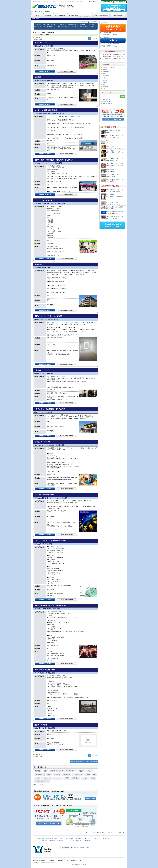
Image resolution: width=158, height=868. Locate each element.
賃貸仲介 (82, 771)
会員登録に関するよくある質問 (109, 34)
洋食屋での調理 (110, 146)
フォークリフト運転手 (69, 771)
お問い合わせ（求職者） (52, 838)
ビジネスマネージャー (42, 782)
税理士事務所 (54, 771)
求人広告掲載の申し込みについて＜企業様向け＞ (52, 840)
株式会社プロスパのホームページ (80, 848)
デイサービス (57, 778)
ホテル (87, 774)
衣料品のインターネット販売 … (115, 131)
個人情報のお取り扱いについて (84, 838)
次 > (96, 38)
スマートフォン (82, 865)
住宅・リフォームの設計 (113, 175)
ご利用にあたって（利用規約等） (102, 838)
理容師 (93, 778)
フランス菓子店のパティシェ (114, 151)
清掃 (45, 771)
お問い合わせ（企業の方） (67, 838)
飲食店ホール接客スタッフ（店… (115, 190)
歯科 (94, 774)
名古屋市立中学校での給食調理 (114, 207)
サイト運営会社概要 (39, 838)
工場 (104, 89)
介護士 (90, 771)
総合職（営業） (110, 170)
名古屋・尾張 (62, 7)
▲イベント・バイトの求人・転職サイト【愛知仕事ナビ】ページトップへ (105, 832)
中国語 (67, 778)
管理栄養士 (75, 778)
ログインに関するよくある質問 (109, 47)
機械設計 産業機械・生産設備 (114, 212)
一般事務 (57, 774)
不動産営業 (67, 774)
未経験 (49, 774)
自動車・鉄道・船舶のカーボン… (115, 216)
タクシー (85, 778)
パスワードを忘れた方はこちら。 (110, 45)
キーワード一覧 (39, 784)
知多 (67, 7)
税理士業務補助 (110, 194)
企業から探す (79, 840)
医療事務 (38, 771)
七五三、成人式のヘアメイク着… (115, 159)
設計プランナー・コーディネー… (115, 136)
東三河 (74, 7)
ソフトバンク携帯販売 (112, 202)
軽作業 (37, 778)
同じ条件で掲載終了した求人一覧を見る (84, 761)
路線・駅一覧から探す (108, 103)
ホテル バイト (78, 774)
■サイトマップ (97, 2)
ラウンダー (46, 778)
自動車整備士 (39, 774)
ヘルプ (36, 840)
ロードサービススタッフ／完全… (115, 164)
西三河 (70, 7)
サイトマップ (115, 838)
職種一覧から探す (107, 99)
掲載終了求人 (88, 840)
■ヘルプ (91, 2)
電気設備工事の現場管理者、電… (115, 179)
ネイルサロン (110, 140)
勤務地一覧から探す (108, 101)
